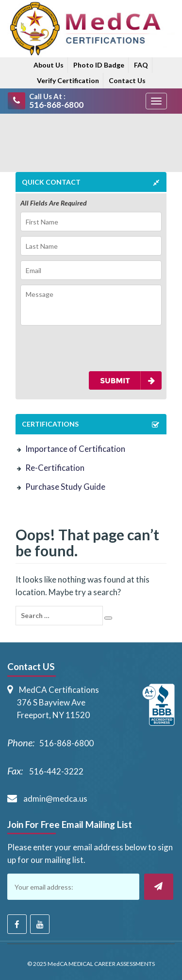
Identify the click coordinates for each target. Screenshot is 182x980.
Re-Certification (55, 468)
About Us (49, 65)
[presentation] (77, 348)
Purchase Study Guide (65, 487)
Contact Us (127, 80)
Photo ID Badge (99, 65)
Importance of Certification (75, 449)
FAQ (141, 65)
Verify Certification (68, 80)
